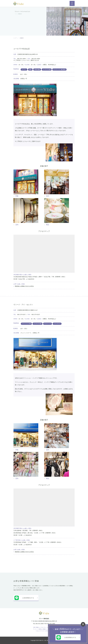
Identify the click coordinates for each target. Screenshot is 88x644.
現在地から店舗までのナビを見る (24, 286)
